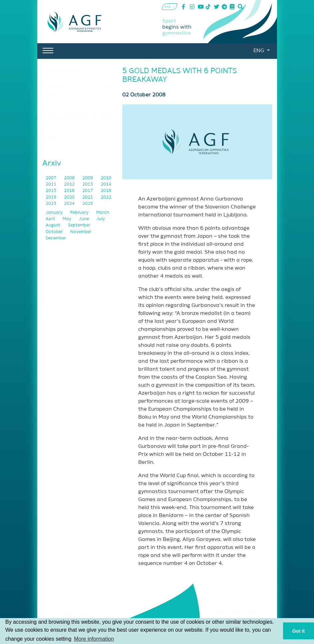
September (79, 225)
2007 (51, 178)
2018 (106, 191)
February (80, 213)
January (55, 213)
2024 (70, 204)
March (103, 213)
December (56, 238)
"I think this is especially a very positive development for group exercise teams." (77, 95)
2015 (51, 191)
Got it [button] (299, 631)
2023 (51, 204)
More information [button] (94, 639)
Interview (60, 71)
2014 (106, 184)
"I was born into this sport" (67, 139)
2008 (70, 178)
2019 (51, 197)
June (84, 219)
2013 (88, 184)
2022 (106, 197)
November (81, 232)
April (51, 219)
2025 (88, 204)
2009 (88, 178)
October (55, 232)
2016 (70, 191)
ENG (259, 51)
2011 (51, 184)
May (67, 219)
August (53, 225)
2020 (70, 197)
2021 (88, 197)
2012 (70, 184)
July (101, 219)
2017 (88, 191)
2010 (106, 178)
